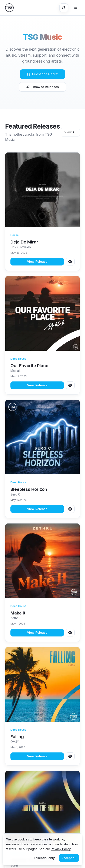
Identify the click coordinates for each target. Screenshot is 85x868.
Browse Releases (42, 87)
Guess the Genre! (42, 74)
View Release (37, 262)
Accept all (69, 858)
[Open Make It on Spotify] (70, 633)
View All (70, 132)
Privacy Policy (61, 849)
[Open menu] (76, 8)
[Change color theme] (64, 8)
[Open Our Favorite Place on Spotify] (70, 385)
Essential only (44, 858)
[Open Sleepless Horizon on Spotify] (70, 509)
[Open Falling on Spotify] (70, 756)
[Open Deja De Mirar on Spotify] (70, 262)
